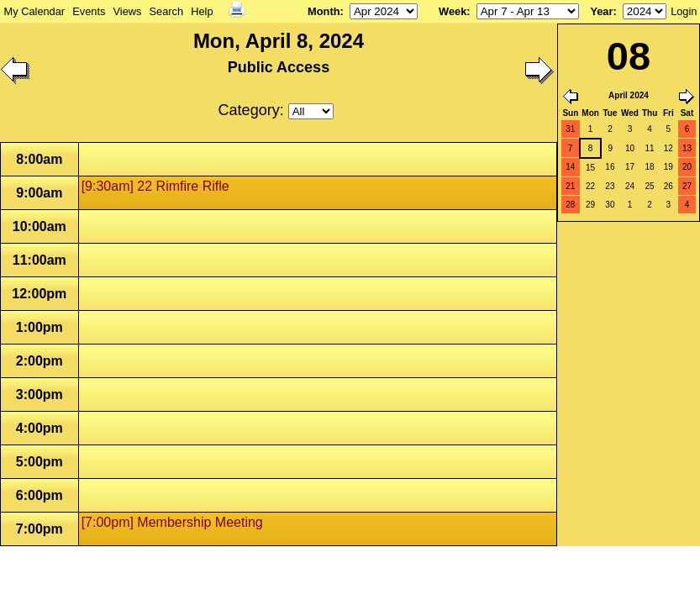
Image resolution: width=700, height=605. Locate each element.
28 (570, 205)
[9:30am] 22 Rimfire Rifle (155, 186)
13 (687, 148)
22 (590, 186)
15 (590, 168)
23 (610, 186)
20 (687, 167)
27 (687, 186)
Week (453, 11)
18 (650, 167)
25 (650, 186)
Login (684, 11)
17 (630, 167)
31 (570, 129)
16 (610, 167)
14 (570, 167)
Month (324, 11)
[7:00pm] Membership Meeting (172, 522)
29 (590, 205)
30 (610, 205)
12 (668, 148)
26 (668, 186)
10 (630, 148)
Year (601, 11)
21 (570, 186)
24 (630, 186)
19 (668, 167)
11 (650, 148)
